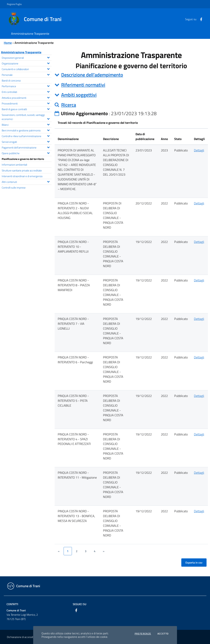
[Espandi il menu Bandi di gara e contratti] (48, 109)
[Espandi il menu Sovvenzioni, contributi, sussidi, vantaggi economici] (48, 118)
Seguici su (80, 604)
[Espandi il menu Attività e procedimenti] (48, 97)
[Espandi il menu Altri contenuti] (48, 181)
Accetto (163, 634)
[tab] (131, 75)
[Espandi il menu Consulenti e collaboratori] (48, 69)
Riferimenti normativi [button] (83, 85)
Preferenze (143, 634)
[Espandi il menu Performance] (48, 86)
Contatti (12, 604)
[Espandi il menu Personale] (48, 74)
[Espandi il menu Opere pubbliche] (48, 153)
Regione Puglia (14, 4)
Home (8, 43)
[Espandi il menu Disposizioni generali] (48, 57)
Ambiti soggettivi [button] (79, 95)
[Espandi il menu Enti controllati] (48, 91)
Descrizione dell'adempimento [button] (92, 75)
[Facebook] (200, 19)
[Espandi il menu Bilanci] (48, 124)
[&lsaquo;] (59, 551)
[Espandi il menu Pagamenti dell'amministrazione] (48, 147)
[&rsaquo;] (104, 551)
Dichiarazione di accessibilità (22, 637)
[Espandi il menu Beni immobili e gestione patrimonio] (48, 130)
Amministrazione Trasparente (21, 52)
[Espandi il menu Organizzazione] (48, 63)
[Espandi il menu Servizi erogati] (48, 141)
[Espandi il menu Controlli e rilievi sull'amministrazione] (48, 136)
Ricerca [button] (69, 105)
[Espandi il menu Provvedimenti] (48, 103)
